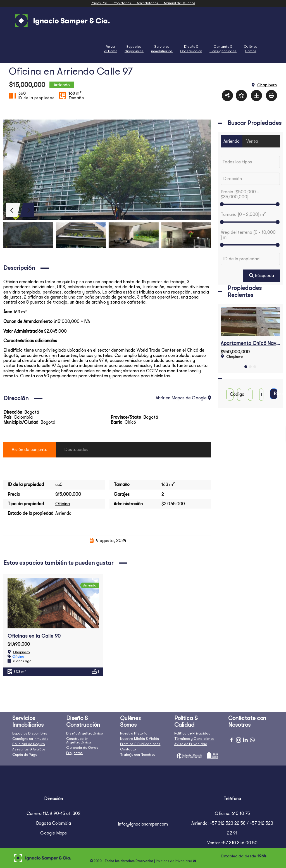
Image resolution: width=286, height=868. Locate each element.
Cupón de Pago (25, 754)
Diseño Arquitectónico (84, 733)
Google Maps (53, 833)
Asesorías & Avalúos (29, 749)
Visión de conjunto (30, 450)
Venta (252, 141)
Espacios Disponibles (30, 733)
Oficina (63, 504)
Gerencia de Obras (82, 747)
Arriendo (63, 513)
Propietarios (125, 3)
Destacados (76, 450)
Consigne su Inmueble (30, 739)
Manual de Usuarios (180, 3)
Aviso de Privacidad (191, 744)
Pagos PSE (102, 3)
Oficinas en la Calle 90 (34, 636)
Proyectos (74, 753)
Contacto (128, 749)
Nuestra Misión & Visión (140, 739)
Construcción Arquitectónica (79, 740)
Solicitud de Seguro (28, 744)
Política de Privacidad (192, 733)
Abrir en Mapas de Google (183, 398)
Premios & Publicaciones (140, 744)
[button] (246, 367)
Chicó (130, 422)
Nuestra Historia (134, 733)
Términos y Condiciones (194, 739)
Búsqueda (262, 276)
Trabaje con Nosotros (138, 754)
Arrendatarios (150, 3)
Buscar (276, 394)
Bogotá (151, 417)
